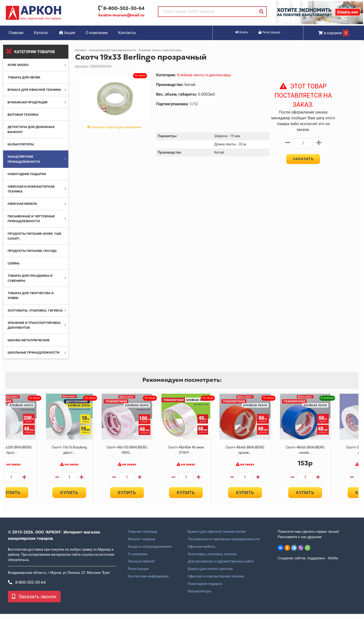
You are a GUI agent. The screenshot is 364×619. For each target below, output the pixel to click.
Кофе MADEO (18, 65)
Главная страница (143, 537)
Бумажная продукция (27, 102)
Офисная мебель (22, 204)
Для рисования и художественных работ (221, 566)
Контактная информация (148, 581)
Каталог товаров (142, 544)
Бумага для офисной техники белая (217, 537)
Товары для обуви (24, 77)
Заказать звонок (34, 602)
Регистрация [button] (269, 32)
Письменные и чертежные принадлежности (224, 544)
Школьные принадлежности (33, 352)
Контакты (127, 33)
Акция (67, 33)
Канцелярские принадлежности (112, 50)
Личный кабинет (141, 566)
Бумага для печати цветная (210, 574)
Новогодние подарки (27, 174)
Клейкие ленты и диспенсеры (160, 50)
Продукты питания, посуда (32, 251)
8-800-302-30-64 (124, 8)
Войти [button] (242, 32)
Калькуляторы (21, 144)
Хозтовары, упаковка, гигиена (35, 310)
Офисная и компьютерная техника (216, 581)
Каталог (41, 33)
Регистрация (138, 574)
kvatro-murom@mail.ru (121, 15)
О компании (97, 33)
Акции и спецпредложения (150, 552)
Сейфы (13, 263)
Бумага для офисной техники (34, 90)
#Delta (333, 563)
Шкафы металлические (28, 340)
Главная (16, 33)
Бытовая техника (23, 114)
